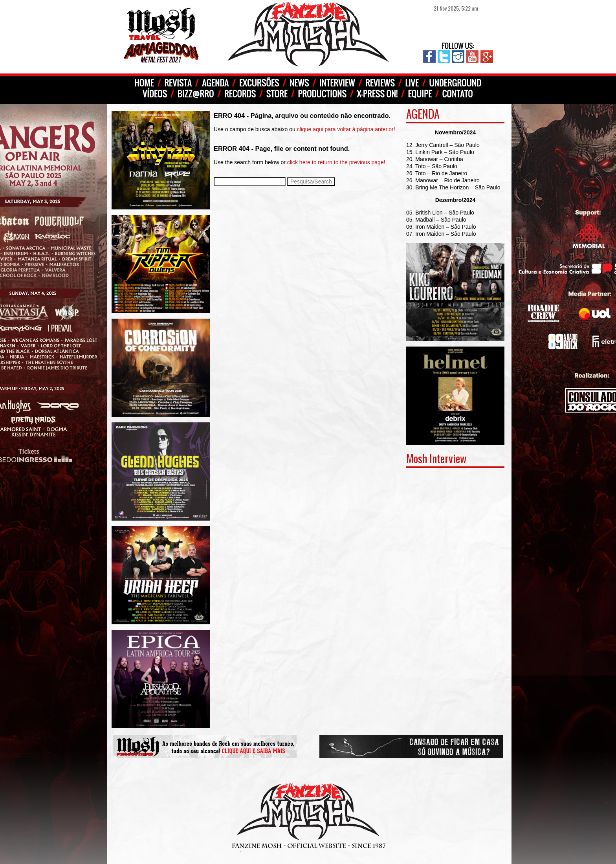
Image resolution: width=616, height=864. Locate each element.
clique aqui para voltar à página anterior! (346, 129)
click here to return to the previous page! (336, 162)
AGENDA (423, 114)
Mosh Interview (436, 458)
